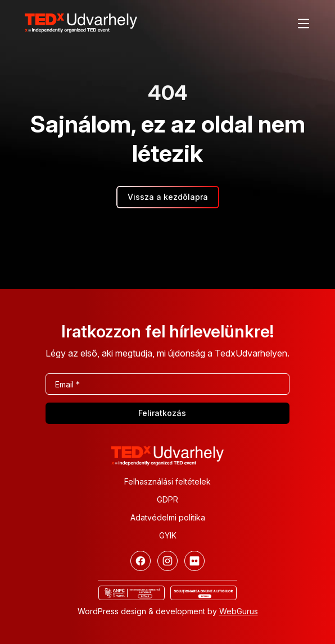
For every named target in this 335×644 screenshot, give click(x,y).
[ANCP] (132, 593)
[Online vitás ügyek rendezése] (203, 593)
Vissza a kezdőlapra (168, 197)
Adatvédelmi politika (168, 517)
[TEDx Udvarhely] (81, 22)
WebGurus (239, 611)
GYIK (168, 535)
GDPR (168, 499)
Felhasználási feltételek (168, 481)
